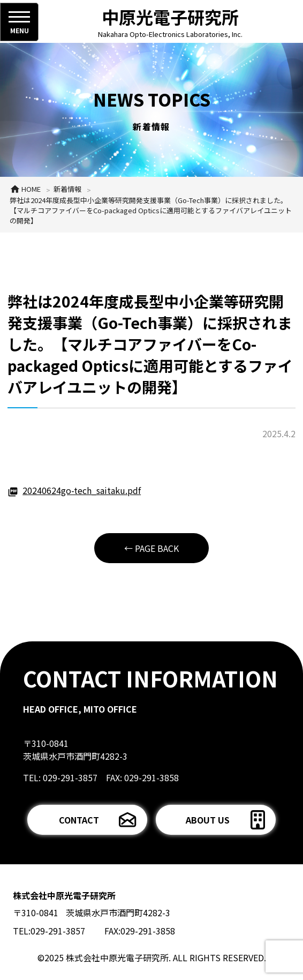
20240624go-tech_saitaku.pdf (82, 490)
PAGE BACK (157, 548)
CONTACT (79, 820)
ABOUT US (208, 820)
